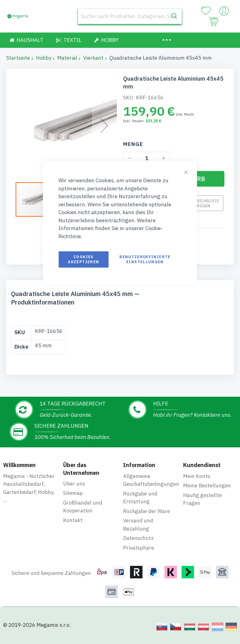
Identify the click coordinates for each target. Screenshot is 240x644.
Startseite (18, 58)
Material (67, 58)
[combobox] (130, 16)
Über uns (74, 484)
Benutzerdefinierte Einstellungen (145, 259)
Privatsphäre (139, 548)
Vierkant (93, 58)
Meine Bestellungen (207, 486)
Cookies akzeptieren (83, 259)
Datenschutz (138, 538)
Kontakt (73, 520)
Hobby (44, 58)
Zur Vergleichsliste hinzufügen (198, 203)
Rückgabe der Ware (147, 511)
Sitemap (73, 493)
